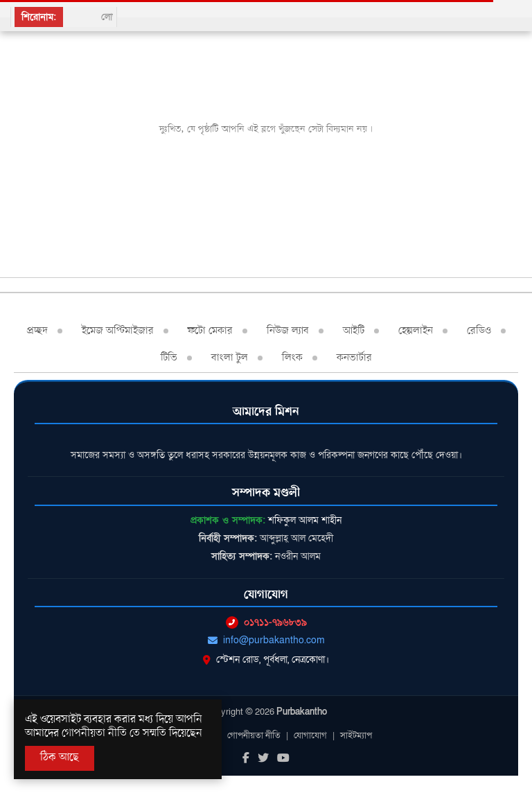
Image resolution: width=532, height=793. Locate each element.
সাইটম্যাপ (356, 735)
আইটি (354, 331)
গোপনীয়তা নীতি (254, 735)
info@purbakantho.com (266, 640)
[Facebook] (246, 759)
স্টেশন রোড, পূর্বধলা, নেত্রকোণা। (266, 660)
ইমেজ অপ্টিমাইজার (118, 331)
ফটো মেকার (210, 331)
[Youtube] (283, 759)
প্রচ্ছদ (37, 331)
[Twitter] (263, 759)
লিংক (292, 358)
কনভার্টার (354, 358)
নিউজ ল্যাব (288, 331)
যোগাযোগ (310, 735)
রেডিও (479, 331)
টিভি (169, 358)
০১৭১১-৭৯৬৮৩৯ (266, 622)
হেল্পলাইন (416, 331)
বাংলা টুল (230, 358)
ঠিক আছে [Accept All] (60, 758)
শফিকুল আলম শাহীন (305, 520)
